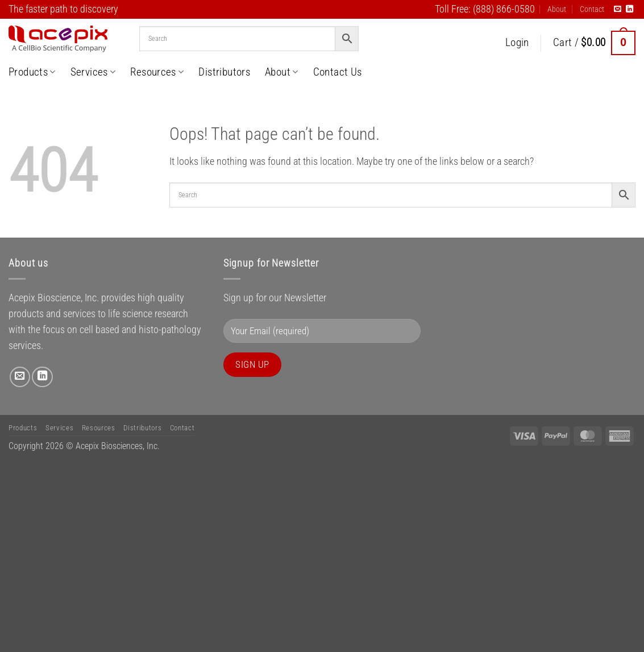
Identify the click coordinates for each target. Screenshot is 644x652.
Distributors (224, 72)
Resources (157, 72)
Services (93, 72)
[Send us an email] (618, 9)
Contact (592, 9)
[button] (517, 43)
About (557, 9)
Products (32, 72)
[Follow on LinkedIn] (630, 9)
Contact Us (338, 72)
